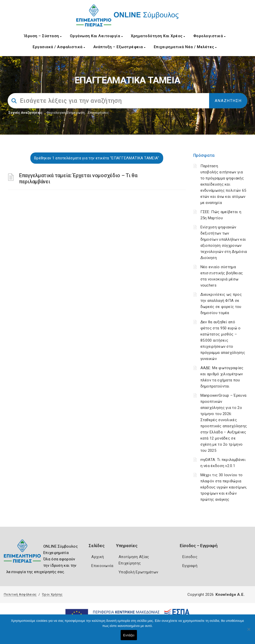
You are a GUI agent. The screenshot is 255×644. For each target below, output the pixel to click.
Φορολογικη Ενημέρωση (66, 113)
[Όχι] (249, 632)
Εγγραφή (190, 566)
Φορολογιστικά (209, 36)
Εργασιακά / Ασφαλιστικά (59, 47)
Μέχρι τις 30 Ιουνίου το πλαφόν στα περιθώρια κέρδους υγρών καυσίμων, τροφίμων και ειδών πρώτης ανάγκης (224, 487)
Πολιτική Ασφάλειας (20, 594)
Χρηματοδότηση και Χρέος (158, 36)
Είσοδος (190, 557)
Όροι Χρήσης (52, 594)
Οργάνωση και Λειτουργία (96, 36)
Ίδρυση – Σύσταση (43, 36)
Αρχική (98, 557)
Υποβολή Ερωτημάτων (138, 572)
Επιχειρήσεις (98, 113)
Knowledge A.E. (230, 595)
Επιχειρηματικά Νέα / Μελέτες (185, 47)
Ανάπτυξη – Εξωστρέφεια (119, 47)
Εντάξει (129, 635)
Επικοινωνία (102, 566)
